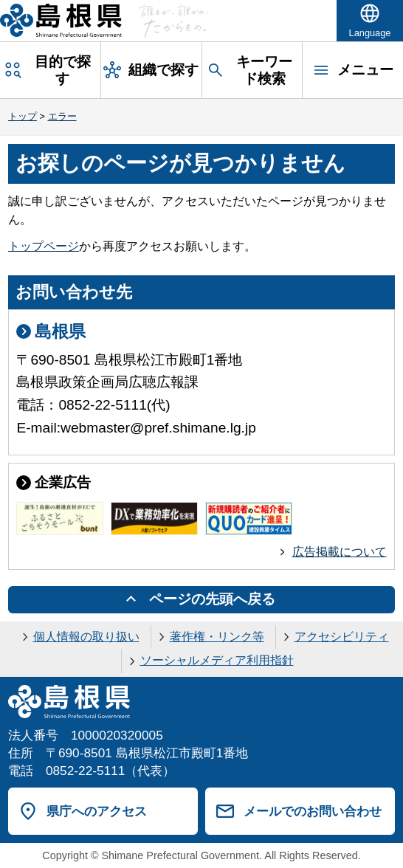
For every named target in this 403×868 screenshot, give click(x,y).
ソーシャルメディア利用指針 (217, 660)
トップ (23, 116)
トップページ (44, 246)
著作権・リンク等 (217, 637)
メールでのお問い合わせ (313, 811)
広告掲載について (340, 552)
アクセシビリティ (342, 637)
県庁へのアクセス (97, 811)
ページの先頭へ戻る (212, 599)
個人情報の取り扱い (86, 637)
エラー (62, 116)
